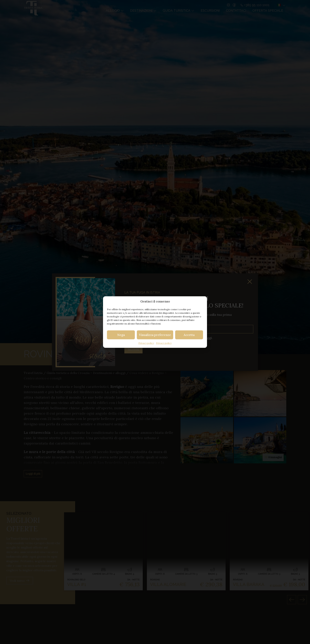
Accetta (189, 335)
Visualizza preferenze (155, 335)
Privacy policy (146, 343)
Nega (121, 335)
